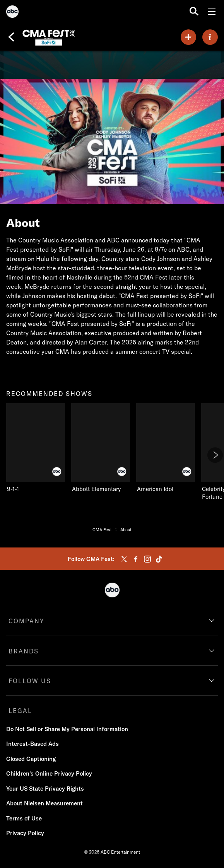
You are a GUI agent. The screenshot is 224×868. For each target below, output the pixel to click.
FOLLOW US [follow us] (30, 681)
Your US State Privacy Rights (45, 789)
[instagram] (147, 559)
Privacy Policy (25, 833)
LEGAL (20, 711)
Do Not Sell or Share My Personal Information (67, 729)
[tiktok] (159, 559)
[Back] (11, 37)
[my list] (188, 37)
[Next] (215, 455)
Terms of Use (24, 818)
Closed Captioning (31, 759)
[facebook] (136, 559)
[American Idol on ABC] (166, 448)
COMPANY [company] (27, 621)
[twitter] (124, 559)
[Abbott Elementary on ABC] (101, 448)
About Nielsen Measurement (44, 803)
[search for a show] (194, 11)
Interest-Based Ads (32, 744)
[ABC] (12, 13)
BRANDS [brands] (24, 651)
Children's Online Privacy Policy (49, 773)
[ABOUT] (210, 37)
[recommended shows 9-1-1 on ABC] (36, 448)
